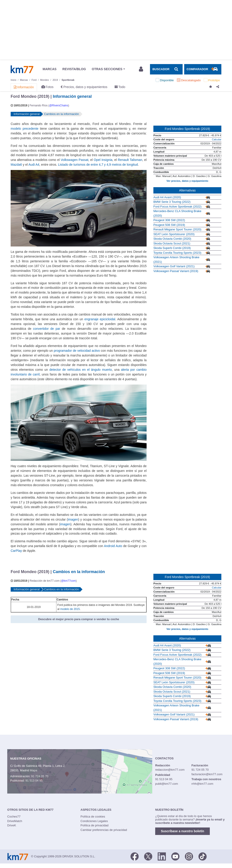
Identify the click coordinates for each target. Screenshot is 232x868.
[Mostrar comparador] (203, 69)
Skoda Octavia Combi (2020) (172, 239)
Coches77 (14, 817)
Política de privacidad (94, 825)
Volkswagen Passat (75, 160)
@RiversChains (59, 105)
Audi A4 (34, 165)
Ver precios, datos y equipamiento (187, 181)
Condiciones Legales (94, 821)
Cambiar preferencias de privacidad (104, 830)
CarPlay (16, 551)
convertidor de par (47, 329)
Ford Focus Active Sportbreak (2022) (177, 207)
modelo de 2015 (70, 609)
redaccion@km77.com (170, 770)
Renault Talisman (130, 160)
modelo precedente (25, 129)
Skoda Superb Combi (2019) (172, 248)
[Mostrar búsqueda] (166, 69)
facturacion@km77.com (207, 774)
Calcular (217, 139)
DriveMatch (15, 821)
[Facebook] (135, 856)
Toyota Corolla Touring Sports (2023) (177, 253)
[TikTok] (203, 856)
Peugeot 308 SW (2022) (169, 220)
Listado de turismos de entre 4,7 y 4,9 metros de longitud (98, 165)
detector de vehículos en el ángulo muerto (81, 370)
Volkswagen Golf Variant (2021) (174, 266)
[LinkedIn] (162, 856)
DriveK (12, 825)
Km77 (22, 69)
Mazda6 (16, 165)
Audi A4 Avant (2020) (167, 197)
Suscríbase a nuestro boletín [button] (182, 831)
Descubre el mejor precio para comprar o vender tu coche (79, 619)
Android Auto (113, 546)
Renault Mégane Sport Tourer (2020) (177, 229)
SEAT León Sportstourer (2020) (174, 234)
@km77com (68, 581)
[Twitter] (148, 856)
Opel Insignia (103, 160)
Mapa (34, 770)
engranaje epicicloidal (100, 319)
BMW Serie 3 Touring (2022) (172, 202)
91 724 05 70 (40, 776)
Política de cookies (93, 817)
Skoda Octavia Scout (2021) (172, 243)
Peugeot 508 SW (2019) (169, 225)
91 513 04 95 (34, 781)
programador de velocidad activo (77, 351)
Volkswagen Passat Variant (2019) (176, 271)
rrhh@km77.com (202, 784)
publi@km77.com (167, 784)
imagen (73, 519)
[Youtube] (175, 856)
